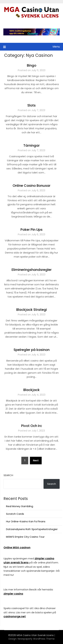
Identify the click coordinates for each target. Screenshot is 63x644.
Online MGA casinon (17, 548)
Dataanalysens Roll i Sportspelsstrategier (32, 529)
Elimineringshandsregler (32, 270)
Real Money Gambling (20, 506)
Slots (32, 105)
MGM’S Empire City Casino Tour (25, 537)
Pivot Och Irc (32, 426)
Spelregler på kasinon (32, 350)
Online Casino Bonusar (32, 186)
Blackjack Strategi (32, 310)
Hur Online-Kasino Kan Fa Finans (26, 521)
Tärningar (32, 145)
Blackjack (32, 390)
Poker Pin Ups (32, 230)
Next (36, 460)
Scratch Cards (15, 514)
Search (8, 475)
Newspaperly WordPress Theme (36, 639)
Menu (56, 47)
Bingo (32, 65)
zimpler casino (13, 594)
